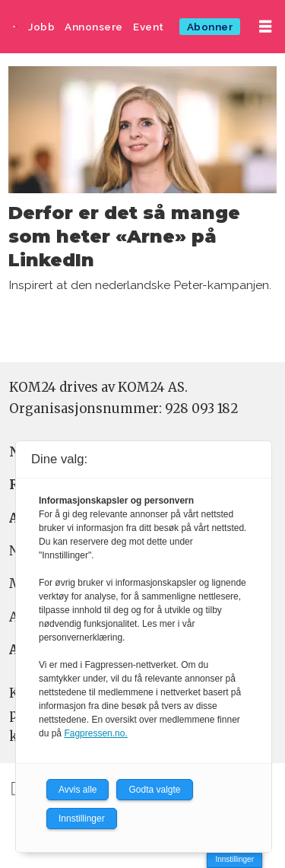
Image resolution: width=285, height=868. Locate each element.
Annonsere (94, 27)
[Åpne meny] (265, 27)
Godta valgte (154, 790)
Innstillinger (234, 859)
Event (149, 27)
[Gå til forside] (15, 27)
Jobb (41, 27)
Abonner (210, 27)
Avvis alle (78, 790)
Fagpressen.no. (95, 733)
